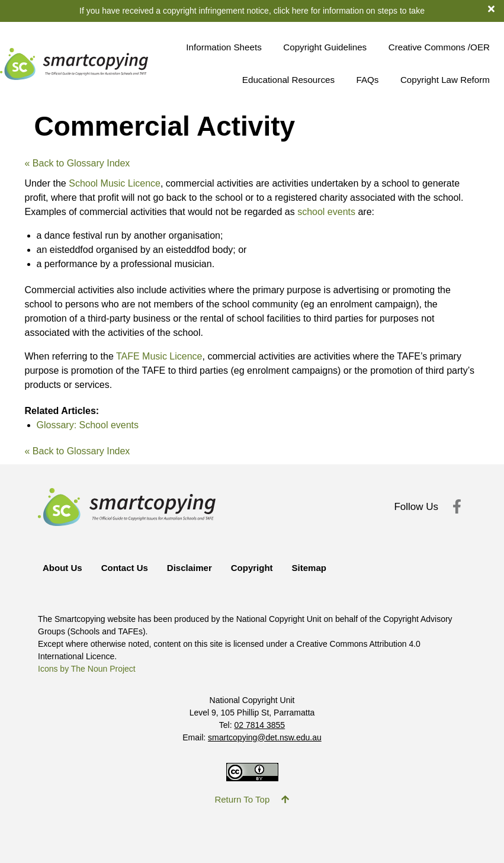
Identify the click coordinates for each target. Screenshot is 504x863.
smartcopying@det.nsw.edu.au (265, 737)
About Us (62, 568)
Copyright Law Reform (445, 80)
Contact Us (125, 568)
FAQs (367, 80)
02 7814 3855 (260, 725)
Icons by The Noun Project (87, 669)
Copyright (252, 568)
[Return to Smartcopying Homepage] (74, 64)
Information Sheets (224, 47)
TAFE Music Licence (159, 356)
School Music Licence (115, 183)
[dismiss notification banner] (496, 8)
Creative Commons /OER (439, 47)
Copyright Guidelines (325, 47)
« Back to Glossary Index (78, 163)
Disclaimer (190, 568)
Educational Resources (288, 80)
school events (326, 212)
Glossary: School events (88, 425)
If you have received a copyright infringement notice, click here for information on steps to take (252, 11)
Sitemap (309, 568)
